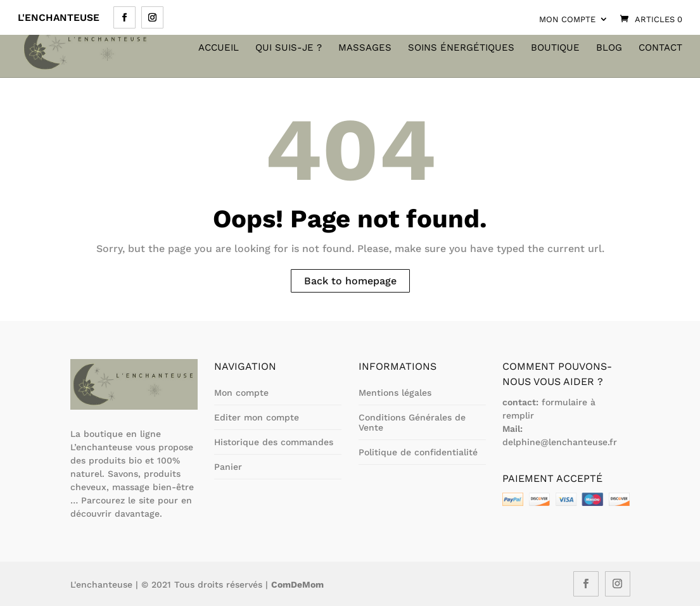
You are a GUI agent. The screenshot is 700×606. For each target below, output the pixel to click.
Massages (365, 48)
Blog (609, 48)
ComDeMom (297, 584)
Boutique (555, 48)
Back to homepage (350, 281)
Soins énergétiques (461, 48)
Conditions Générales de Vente (412, 422)
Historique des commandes (274, 442)
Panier (228, 467)
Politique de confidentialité (418, 452)
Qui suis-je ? (289, 48)
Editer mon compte (257, 417)
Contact (660, 48)
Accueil (219, 48)
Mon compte (567, 19)
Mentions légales (395, 393)
